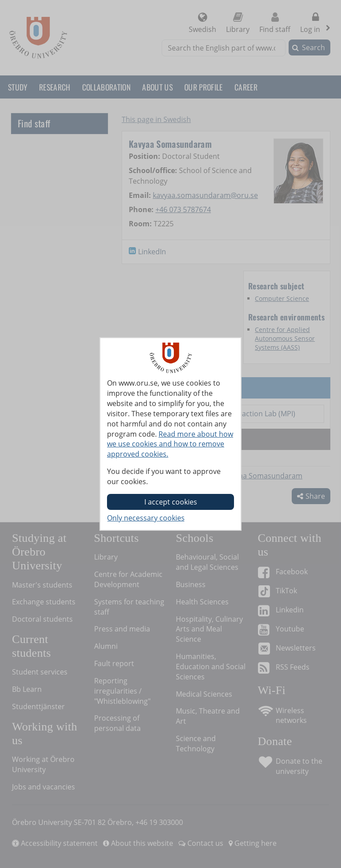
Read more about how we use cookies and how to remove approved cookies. (170, 444)
